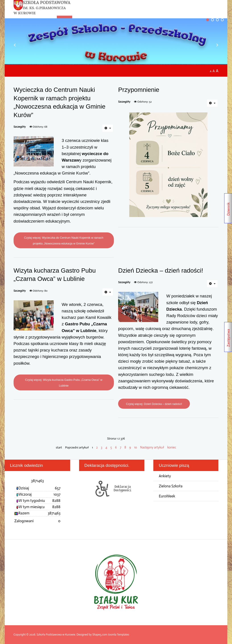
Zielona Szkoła (171, 486)
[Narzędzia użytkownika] (108, 128)
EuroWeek (167, 496)
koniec (172, 447)
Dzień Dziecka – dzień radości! (162, 270)
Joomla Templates (119, 635)
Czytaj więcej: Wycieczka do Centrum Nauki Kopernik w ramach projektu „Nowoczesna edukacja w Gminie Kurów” (64, 241)
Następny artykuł (153, 447)
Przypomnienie (139, 90)
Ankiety (165, 476)
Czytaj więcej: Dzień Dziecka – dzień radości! (155, 404)
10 (136, 447)
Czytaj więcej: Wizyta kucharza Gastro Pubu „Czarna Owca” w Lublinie (64, 383)
